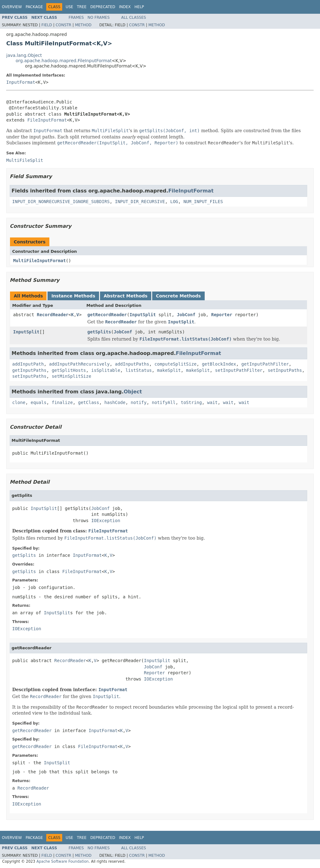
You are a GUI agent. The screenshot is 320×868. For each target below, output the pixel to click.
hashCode (115, 402)
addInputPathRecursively (79, 364)
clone (19, 402)
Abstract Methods (126, 296)
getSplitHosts (69, 370)
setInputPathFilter (239, 370)
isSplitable (106, 370)
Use (69, 7)
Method (83, 25)
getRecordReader (107, 315)
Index (125, 7)
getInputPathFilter (265, 364)
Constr (63, 25)
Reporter (222, 315)
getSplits (99, 332)
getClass (89, 402)
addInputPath (28, 364)
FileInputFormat (47, 120)
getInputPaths (29, 370)
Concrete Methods (178, 296)
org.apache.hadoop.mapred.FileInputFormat (64, 61)
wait (212, 402)
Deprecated (103, 7)
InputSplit (142, 315)
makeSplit (169, 370)
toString (191, 402)
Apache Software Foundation (62, 861)
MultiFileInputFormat (40, 261)
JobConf (186, 315)
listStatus (138, 370)
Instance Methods (73, 296)
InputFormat (21, 82)
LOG (174, 202)
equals (39, 402)
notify (139, 402)
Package (34, 7)
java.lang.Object (24, 55)
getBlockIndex (219, 364)
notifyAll (164, 402)
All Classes (134, 17)
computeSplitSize (175, 364)
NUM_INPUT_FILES (203, 202)
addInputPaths (132, 364)
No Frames (99, 17)
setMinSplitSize (71, 376)
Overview (12, 7)
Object (133, 392)
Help (139, 7)
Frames (76, 17)
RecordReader (53, 315)
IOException (106, 521)
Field (47, 25)
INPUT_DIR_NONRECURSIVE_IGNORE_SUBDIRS (61, 202)
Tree (82, 7)
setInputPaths (285, 370)
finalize (62, 402)
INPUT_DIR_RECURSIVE (140, 202)
